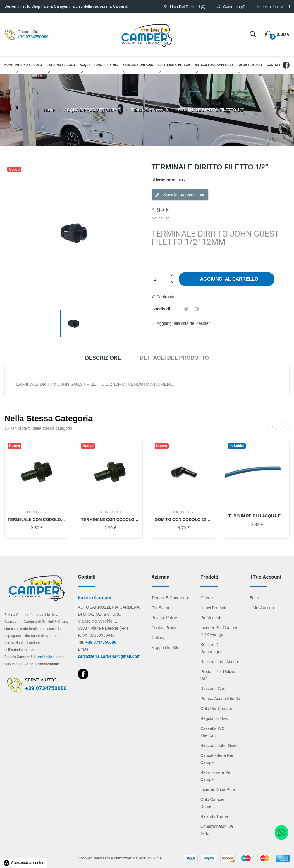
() (185, 7)
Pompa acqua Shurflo (220, 699)
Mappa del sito (166, 648)
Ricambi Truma (214, 816)
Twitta (186, 309)
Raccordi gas (213, 689)
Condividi (177, 309)
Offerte (207, 598)
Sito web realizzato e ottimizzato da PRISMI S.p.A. (120, 858)
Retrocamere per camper (216, 776)
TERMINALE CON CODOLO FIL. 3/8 (37, 519)
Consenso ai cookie (24, 863)
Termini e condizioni (170, 598)
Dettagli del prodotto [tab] (174, 358)
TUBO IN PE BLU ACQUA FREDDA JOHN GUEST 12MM (257, 516)
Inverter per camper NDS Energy (219, 631)
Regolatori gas (214, 718)
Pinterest (197, 309)
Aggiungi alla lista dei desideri (181, 323)
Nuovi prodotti (213, 608)
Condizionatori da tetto (217, 830)
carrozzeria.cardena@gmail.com (109, 656)
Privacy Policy (164, 618)
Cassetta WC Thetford (212, 732)
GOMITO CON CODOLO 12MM (184, 519)
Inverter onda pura (218, 789)
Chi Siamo (161, 608)
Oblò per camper (216, 709)
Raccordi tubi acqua (219, 662)
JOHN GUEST (37, 512)
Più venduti (211, 618)
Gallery (158, 638)
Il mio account (262, 608)
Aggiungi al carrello (229, 279)
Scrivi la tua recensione (180, 195)
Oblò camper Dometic (213, 803)
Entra (254, 598)
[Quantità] (160, 279)
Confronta (163, 297)
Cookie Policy (164, 628)
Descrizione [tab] (103, 358)
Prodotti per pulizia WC (218, 675)
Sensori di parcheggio (211, 648)
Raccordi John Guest (220, 745)
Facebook (83, 674)
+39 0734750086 (33, 37)
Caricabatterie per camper (217, 759)
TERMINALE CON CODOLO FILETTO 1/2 (110, 519)
